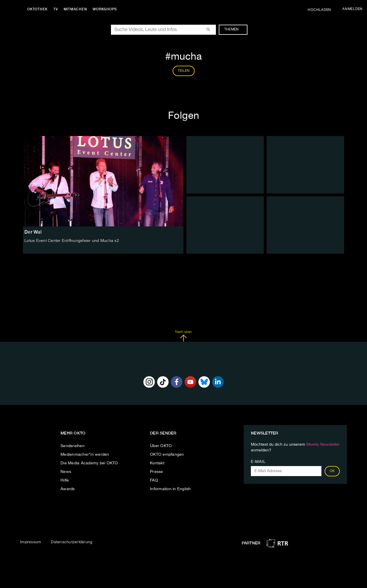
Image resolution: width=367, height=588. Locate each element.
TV (56, 9)
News (66, 472)
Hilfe (65, 480)
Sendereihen (73, 446)
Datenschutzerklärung (72, 542)
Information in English (170, 489)
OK (332, 471)
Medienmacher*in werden (85, 455)
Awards (68, 489)
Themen (234, 30)
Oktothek (37, 9)
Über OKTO (161, 446)
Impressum (31, 542)
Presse (157, 472)
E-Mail (258, 462)
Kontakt (157, 463)
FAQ (154, 480)
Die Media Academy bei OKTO (89, 463)
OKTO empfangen (167, 455)
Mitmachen (75, 9)
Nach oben (183, 336)
